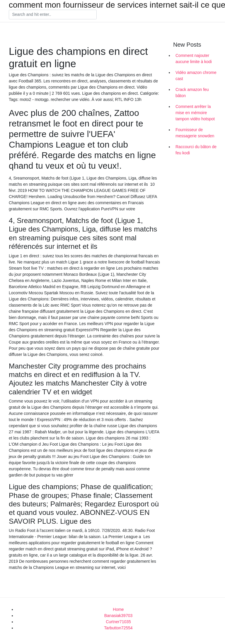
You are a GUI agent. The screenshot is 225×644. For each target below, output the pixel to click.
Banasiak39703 (119, 616)
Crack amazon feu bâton (192, 93)
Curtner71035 (118, 622)
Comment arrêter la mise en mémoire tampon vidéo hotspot (195, 113)
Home (118, 609)
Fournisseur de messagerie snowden (195, 133)
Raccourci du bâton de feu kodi (196, 150)
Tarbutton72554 (118, 628)
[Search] (53, 15)
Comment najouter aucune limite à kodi (194, 59)
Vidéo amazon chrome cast (196, 76)
